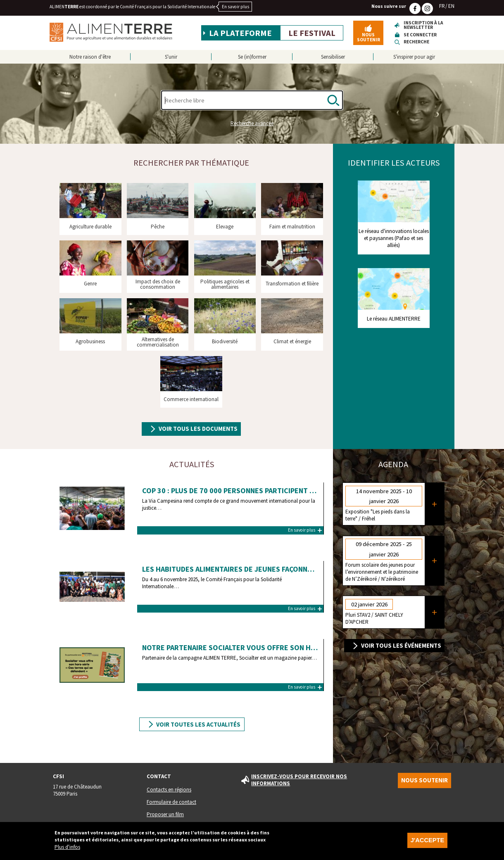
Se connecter (420, 35)
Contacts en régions (169, 790)
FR (442, 6)
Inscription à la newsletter (423, 25)
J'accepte (427, 841)
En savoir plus (235, 7)
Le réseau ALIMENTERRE (394, 319)
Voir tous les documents (198, 429)
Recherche (416, 42)
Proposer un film (165, 814)
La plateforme (240, 33)
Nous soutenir (368, 37)
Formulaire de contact (171, 802)
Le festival (312, 33)
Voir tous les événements (401, 646)
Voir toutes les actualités (198, 725)
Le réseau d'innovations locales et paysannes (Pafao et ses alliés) (394, 238)
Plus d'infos (67, 847)
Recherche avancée (252, 123)
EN (451, 6)
